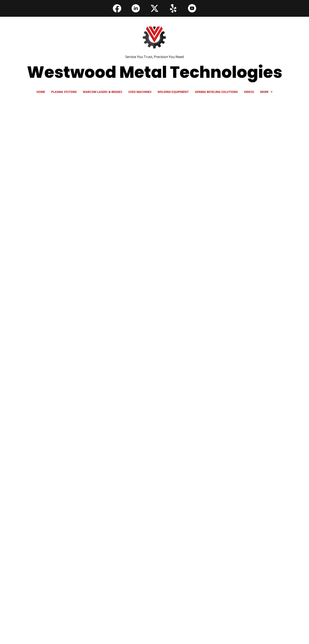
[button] (117, 8)
